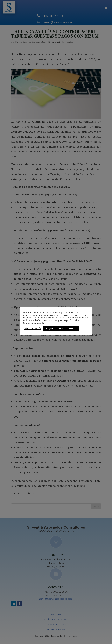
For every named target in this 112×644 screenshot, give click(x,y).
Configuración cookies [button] (35, 323)
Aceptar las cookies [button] (55, 328)
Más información (33, 328)
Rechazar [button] (73, 328)
